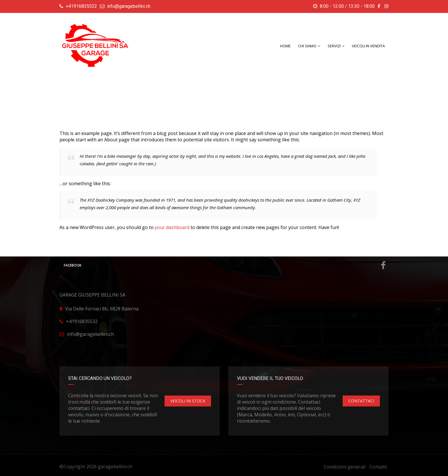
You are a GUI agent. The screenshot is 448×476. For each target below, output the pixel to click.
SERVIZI (334, 46)
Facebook (225, 265)
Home (285, 46)
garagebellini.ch (115, 466)
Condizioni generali (345, 467)
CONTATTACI (361, 401)
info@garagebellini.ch (129, 6)
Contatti (378, 467)
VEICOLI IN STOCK (188, 401)
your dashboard (172, 227)
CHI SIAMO (307, 46)
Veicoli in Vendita (368, 46)
